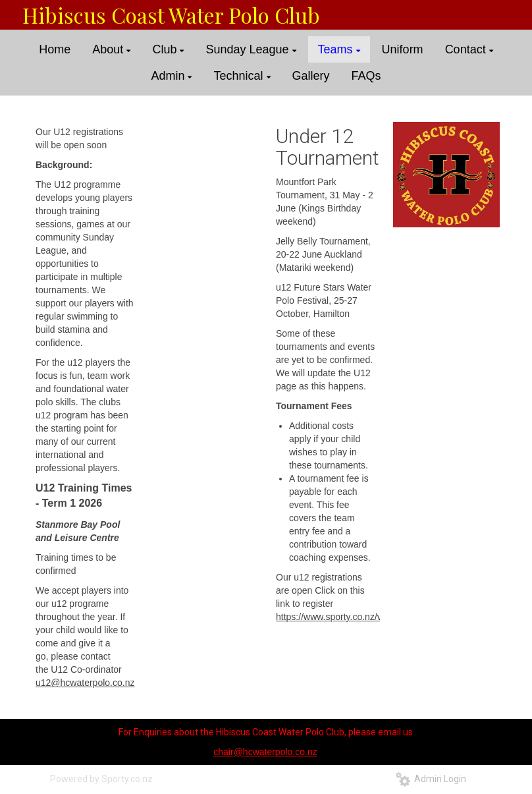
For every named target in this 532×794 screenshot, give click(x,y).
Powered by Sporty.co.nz (101, 779)
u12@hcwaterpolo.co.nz (85, 683)
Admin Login (431, 779)
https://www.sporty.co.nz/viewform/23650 (359, 617)
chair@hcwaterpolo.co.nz (265, 752)
